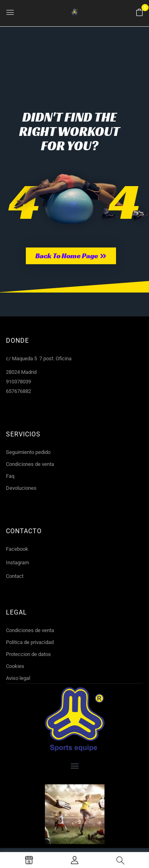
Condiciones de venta (30, 464)
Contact (15, 576)
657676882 (18, 391)
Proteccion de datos (28, 654)
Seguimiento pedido (28, 452)
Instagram (17, 563)
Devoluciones (21, 488)
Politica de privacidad (30, 642)
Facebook (17, 549)
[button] (139, 13)
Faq (10, 476)
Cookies (15, 666)
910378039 (18, 382)
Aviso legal (18, 678)
